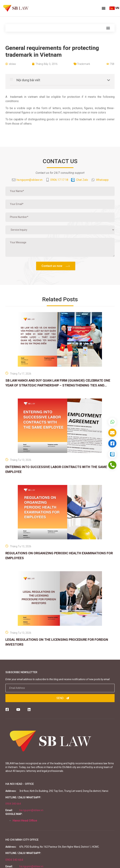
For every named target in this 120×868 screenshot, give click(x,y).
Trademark (84, 64)
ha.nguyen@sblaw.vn (31, 810)
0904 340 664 (13, 804)
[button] (104, 8)
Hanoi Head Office (25, 821)
